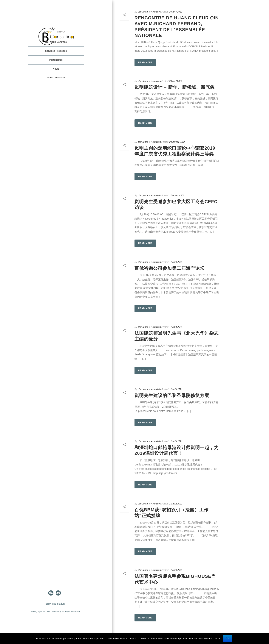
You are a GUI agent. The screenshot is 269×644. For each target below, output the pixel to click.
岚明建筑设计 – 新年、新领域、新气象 (175, 87)
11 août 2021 (176, 262)
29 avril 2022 (176, 12)
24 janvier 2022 (177, 142)
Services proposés (56, 51)
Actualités (156, 12)
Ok (227, 639)
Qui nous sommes (56, 42)
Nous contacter (56, 78)
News (56, 69)
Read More (145, 62)
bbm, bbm (143, 12)
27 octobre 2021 (177, 196)
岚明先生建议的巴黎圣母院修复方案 (172, 395)
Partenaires (56, 60)
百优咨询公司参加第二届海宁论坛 (170, 268)
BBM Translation (55, 604)
